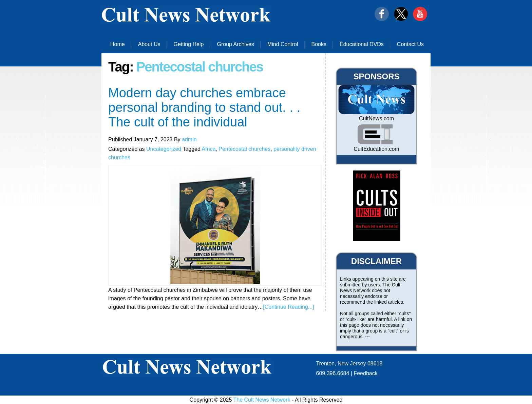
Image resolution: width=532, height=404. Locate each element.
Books (319, 44)
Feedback (365, 373)
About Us (149, 44)
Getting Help (189, 44)
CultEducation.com (376, 149)
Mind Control (283, 44)
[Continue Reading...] (288, 307)
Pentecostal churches (244, 149)
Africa (208, 149)
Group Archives (235, 44)
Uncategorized (164, 149)
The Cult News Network (262, 400)
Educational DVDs (362, 44)
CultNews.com (376, 118)
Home (118, 44)
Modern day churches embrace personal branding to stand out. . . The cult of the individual (204, 107)
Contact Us (410, 44)
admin (189, 139)
